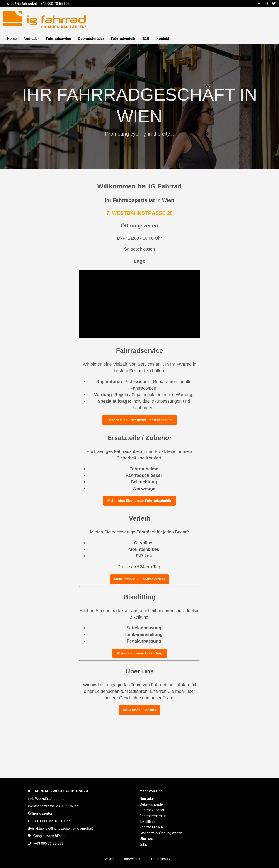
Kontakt (163, 39)
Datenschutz (161, 859)
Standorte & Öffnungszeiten (161, 833)
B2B (146, 39)
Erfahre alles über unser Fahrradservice (139, 420)
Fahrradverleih (123, 39)
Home (12, 39)
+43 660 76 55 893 (49, 844)
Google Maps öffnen (49, 836)
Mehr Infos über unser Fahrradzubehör (139, 501)
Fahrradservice (59, 39)
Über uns (147, 839)
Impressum (133, 859)
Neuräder (31, 39)
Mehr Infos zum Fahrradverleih (140, 579)
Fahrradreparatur (153, 816)
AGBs (110, 859)
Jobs (143, 845)
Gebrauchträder (91, 39)
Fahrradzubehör (152, 810)
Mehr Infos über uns (140, 710)
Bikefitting (147, 822)
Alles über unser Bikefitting (139, 653)
